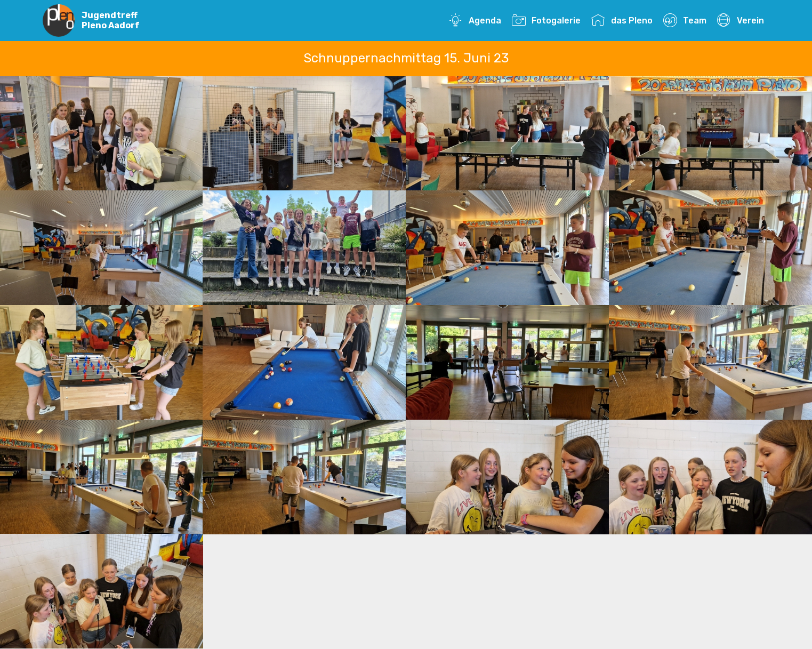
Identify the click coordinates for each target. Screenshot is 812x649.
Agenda (475, 21)
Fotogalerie (546, 21)
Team (685, 21)
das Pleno (622, 21)
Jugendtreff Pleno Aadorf (111, 20)
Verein (740, 21)
